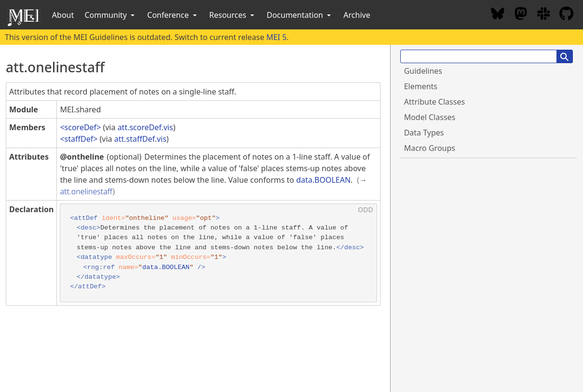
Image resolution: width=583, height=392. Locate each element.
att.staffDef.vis (140, 139)
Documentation (300, 15)
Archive (357, 15)
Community (110, 15)
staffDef (79, 139)
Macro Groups (430, 148)
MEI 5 (276, 37)
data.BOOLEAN (323, 180)
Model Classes (430, 117)
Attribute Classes (434, 102)
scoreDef (81, 127)
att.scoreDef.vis (145, 127)
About (63, 15)
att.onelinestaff (86, 191)
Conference (173, 15)
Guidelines (423, 71)
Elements (421, 86)
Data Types (424, 133)
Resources (233, 15)
